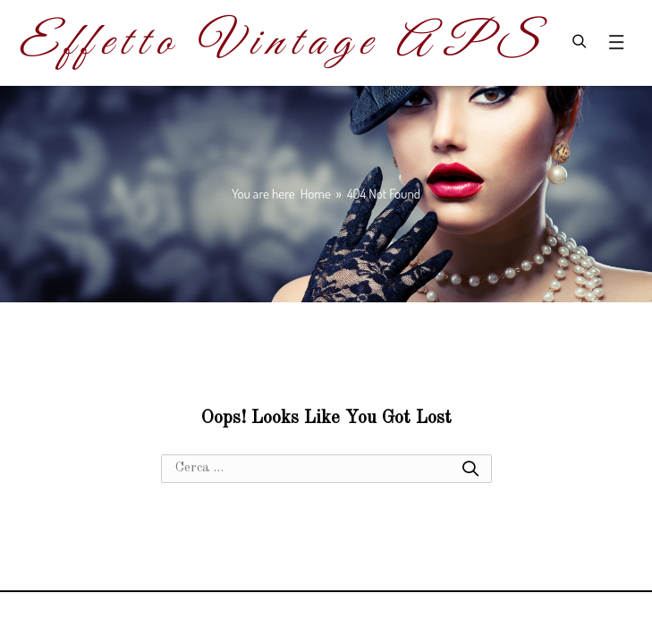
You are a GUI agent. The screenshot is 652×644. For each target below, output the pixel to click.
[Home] (316, 194)
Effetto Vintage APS (281, 43)
